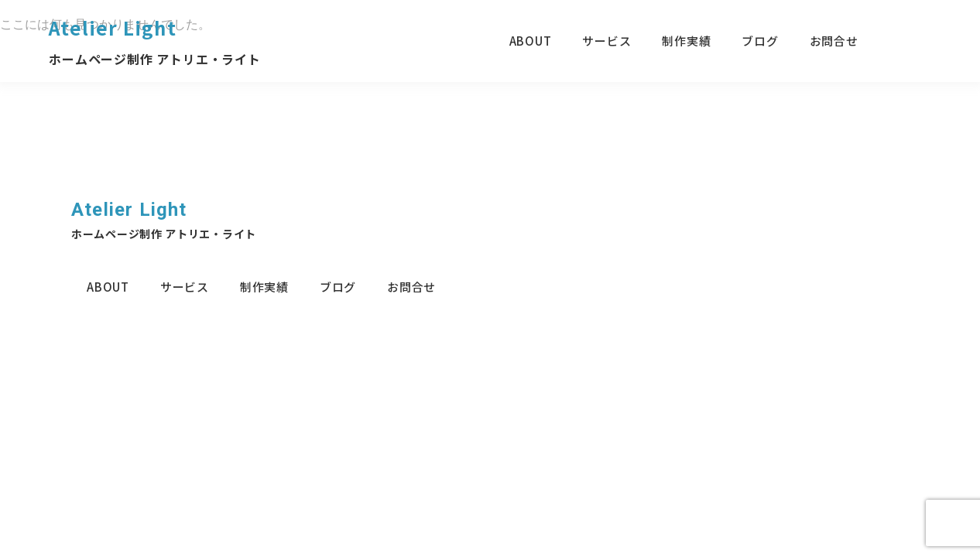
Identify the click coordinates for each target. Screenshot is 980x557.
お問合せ (834, 41)
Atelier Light (113, 27)
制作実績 (686, 41)
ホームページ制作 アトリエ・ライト (155, 59)
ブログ (760, 41)
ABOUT (531, 41)
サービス (607, 41)
